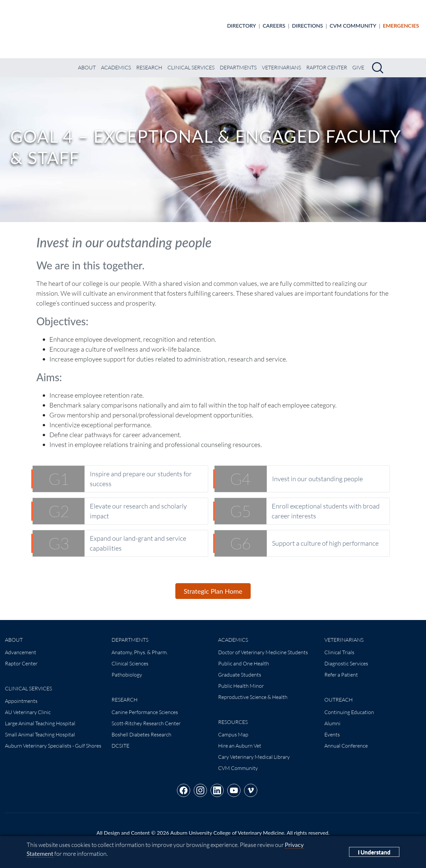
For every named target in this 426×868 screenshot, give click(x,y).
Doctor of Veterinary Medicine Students (263, 647)
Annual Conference (346, 740)
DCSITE (120, 740)
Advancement (21, 647)
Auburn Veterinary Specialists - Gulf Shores (53, 740)
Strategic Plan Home (213, 585)
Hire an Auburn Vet (240, 740)
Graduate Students (240, 669)
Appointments (21, 695)
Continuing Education (349, 707)
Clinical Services (191, 62)
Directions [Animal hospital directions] (308, 23)
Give (358, 62)
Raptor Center (327, 62)
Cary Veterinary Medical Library (254, 751)
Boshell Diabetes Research (141, 729)
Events (332, 729)
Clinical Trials (339, 647)
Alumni (332, 718)
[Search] (378, 62)
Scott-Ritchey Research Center (146, 718)
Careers (274, 23)
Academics (116, 62)
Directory (241, 23)
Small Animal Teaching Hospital (40, 729)
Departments (238, 62)
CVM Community (353, 23)
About (87, 62)
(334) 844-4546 (262, 835)
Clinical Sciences (130, 658)
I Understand (374, 852)
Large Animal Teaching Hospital (40, 718)
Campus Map (233, 729)
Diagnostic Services (346, 658)
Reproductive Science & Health (253, 691)
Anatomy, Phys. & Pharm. (140, 647)
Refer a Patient (341, 669)
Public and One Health (244, 658)
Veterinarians (281, 62)
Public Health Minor (241, 680)
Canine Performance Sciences (145, 707)
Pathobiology (127, 669)
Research (149, 62)
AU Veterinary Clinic (28, 707)
